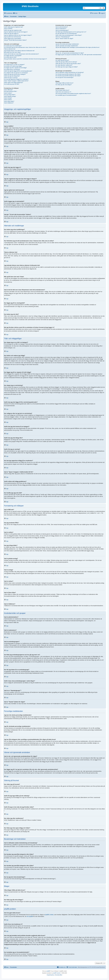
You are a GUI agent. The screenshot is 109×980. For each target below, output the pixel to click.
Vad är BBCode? (8, 90)
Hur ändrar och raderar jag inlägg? (13, 66)
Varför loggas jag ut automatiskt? (13, 38)
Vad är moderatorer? (61, 29)
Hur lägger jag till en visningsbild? (13, 56)
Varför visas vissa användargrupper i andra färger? (69, 35)
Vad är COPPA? (8, 29)
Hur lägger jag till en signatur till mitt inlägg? (15, 68)
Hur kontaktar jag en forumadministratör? (66, 95)
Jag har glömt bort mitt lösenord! (12, 37)
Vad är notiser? (8, 100)
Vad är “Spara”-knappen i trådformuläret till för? (16, 81)
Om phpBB (30, 916)
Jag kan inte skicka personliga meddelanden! (67, 44)
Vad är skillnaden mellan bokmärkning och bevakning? (70, 72)
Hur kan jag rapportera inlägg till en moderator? (16, 79)
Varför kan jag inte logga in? (11, 33)
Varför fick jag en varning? (11, 78)
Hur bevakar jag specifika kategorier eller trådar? (68, 74)
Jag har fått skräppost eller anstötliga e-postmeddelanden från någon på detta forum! (77, 47)
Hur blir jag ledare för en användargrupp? (66, 33)
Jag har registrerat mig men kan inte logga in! (16, 32)
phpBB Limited (49, 915)
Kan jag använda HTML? (11, 91)
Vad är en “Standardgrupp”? (63, 37)
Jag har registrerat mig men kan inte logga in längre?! (18, 35)
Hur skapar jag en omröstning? (12, 69)
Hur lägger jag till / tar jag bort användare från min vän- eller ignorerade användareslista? (78, 55)
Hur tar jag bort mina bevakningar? (64, 77)
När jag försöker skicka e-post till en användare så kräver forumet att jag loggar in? (25, 59)
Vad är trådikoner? (9, 103)
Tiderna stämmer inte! (10, 49)
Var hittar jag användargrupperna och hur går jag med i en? (71, 32)
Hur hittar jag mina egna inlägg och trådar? (67, 67)
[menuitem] (15, 13)
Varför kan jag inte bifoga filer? (12, 76)
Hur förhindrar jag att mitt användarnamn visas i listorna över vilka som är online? (25, 47)
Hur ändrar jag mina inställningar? (13, 46)
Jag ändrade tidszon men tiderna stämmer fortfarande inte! (19, 51)
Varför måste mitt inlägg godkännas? (14, 83)
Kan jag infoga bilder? (10, 95)
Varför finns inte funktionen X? (63, 92)
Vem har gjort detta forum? (62, 90)
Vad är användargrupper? (62, 30)
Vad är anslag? (8, 98)
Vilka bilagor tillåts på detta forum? (64, 83)
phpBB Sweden (57, 973)
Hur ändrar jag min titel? (10, 57)
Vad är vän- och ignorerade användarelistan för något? (70, 53)
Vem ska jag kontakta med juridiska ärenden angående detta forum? (73, 94)
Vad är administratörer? (62, 27)
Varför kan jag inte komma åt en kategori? (15, 74)
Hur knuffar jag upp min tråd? (12, 84)
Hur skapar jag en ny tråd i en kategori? (14, 65)
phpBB (48, 971)
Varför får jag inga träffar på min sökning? (66, 62)
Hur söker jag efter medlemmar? (64, 65)
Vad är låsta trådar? (9, 101)
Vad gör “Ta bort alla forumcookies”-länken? (15, 40)
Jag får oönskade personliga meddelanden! (67, 46)
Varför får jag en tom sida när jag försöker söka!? (68, 64)
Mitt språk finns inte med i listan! (12, 52)
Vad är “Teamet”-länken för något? (64, 38)
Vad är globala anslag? (10, 96)
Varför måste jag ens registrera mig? (13, 27)
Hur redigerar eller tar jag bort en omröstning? (16, 73)
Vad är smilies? (8, 93)
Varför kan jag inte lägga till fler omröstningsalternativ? (18, 71)
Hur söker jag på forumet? (62, 60)
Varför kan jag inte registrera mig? (13, 30)
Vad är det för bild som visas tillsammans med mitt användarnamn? (21, 54)
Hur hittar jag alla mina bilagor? (64, 85)
